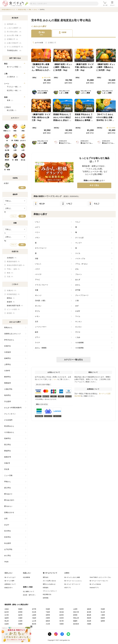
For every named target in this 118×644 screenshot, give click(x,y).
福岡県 (103, 621)
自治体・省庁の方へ (29, 595)
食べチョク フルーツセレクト (99, 581)
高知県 (89, 621)
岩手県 (34, 609)
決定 (22, 216)
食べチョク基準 (9, 581)
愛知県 (89, 615)
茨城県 (103, 609)
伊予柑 (78, 290)
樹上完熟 (12, 110)
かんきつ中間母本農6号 (13, 408)
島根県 (103, 618)
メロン (37, 238)
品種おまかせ (9, 512)
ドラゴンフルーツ (42, 285)
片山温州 (7, 401)
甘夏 (37, 290)
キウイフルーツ (41, 248)
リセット (14, 216)
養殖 (10, 273)
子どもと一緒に (15, 87)
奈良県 (62, 618)
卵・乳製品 (15, 141)
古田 (6, 519)
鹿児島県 (76, 624)
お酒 (15, 150)
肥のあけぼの (9, 500)
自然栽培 (12, 258)
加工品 (23, 160)
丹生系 (7, 469)
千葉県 (48, 612)
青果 (10, 100)
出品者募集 (26, 577)
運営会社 (46, 577)
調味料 (7, 160)
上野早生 (7, 364)
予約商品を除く (15, 51)
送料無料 (12, 24)
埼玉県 (34, 612)
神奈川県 (76, 612)
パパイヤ (38, 274)
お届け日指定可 (15, 43)
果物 (23, 131)
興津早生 (7, 377)
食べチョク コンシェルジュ (73, 581)
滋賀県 (7, 618)
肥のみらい (8, 506)
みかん (78, 285)
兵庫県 (48, 618)
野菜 (15, 131)
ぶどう (37, 227)
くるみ (78, 337)
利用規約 (46, 588)
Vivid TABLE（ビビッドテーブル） (101, 577)
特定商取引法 (47, 594)
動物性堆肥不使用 (15, 306)
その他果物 (79, 348)
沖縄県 (89, 624)
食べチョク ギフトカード (72, 584)
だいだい (79, 327)
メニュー (112, 4)
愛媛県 (75, 621)
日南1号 (7, 463)
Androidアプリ (94, 588)
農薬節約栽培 (14, 262)
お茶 (23, 150)
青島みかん (8, 327)
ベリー (37, 232)
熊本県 (34, 624)
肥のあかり (8, 494)
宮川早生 (7, 531)
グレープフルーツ (82, 295)
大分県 (48, 624)
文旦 (37, 322)
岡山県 (7, 621)
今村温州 (7, 352)
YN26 (6, 562)
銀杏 (37, 332)
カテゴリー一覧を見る (73, 360)
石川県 (7, 615)
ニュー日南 (8, 475)
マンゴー (79, 243)
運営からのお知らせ (49, 584)
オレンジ (38, 295)
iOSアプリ (68, 588)
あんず (78, 280)
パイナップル (80, 259)
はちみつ (23, 141)
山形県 (75, 609)
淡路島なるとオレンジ (12, 334)
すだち (37, 311)
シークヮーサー (41, 327)
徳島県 (48, 621)
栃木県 (7, 612)
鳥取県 (89, 618)
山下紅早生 (8, 549)
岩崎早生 (7, 358)
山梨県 (34, 615)
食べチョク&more (95, 584)
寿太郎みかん (9, 426)
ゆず (77, 306)
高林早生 (7, 438)
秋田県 (62, 609)
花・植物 (7, 170)
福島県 (89, 609)
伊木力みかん (9, 340)
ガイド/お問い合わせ (49, 581)
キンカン (79, 322)
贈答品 (11, 298)
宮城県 (48, 609)
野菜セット (7, 131)
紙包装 (11, 313)
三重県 (103, 615)
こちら (54, 379)
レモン (37, 316)
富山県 (103, 612)
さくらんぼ (79, 238)
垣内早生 (7, 395)
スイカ (78, 253)
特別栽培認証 (14, 294)
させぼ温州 (8, 420)
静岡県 (75, 615)
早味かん (7, 482)
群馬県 (20, 612)
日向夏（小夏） (41, 301)
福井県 (20, 615)
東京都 (62, 612)
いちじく (38, 264)
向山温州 (7, 543)
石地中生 (7, 346)
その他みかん (9, 432)
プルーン (79, 274)
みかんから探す (40, 26)
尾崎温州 (7, 383)
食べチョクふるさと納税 (72, 577)
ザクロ (78, 332)
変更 (22, 188)
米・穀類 (15, 160)
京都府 (20, 618)
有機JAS (12, 290)
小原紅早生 (8, 389)
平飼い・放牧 (14, 269)
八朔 (77, 301)
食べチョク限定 (15, 67)
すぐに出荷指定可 (15, 47)
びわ (77, 269)
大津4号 (7, 371)
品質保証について (10, 584)
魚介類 (7, 150)
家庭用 (11, 302)
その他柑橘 (79, 343)
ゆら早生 (7, 556)
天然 (10, 277)
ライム (78, 316)
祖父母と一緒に (15, 91)
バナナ (37, 269)
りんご (78, 222)
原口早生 (7, 488)
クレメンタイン (10, 414)
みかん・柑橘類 (41, 348)
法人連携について (29, 591)
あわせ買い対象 (15, 35)
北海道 (7, 609)
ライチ (37, 343)
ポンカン (38, 306)
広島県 (20, 621)
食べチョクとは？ (10, 577)
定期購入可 (52, 43)
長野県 (48, 615)
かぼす (78, 311)
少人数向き (13, 77)
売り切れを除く (15, 32)
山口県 (34, 621)
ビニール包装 (14, 309)
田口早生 (7, 445)
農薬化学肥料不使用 (16, 265)
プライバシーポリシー (50, 591)
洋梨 (37, 259)
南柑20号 (8, 457)
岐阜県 (62, 615)
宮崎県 (62, 624)
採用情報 (46, 598)
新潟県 (89, 612)
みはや (7, 525)
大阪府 (34, 618)
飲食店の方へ (9, 588)
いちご (37, 222)
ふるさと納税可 (15, 28)
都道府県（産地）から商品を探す (17, 605)
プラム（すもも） (82, 264)
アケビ (37, 280)
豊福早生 (7, 451)
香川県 (62, 621)
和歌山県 (76, 618)
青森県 (20, 609)
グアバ (37, 337)
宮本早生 (7, 537)
